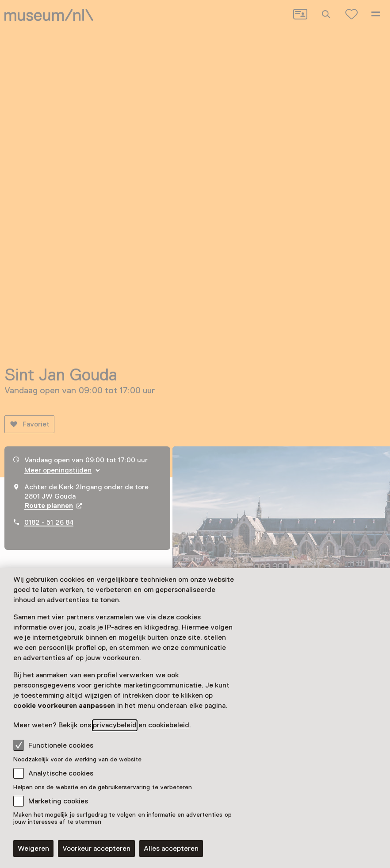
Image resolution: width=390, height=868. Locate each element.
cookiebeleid (169, 725)
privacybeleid (115, 725)
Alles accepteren (171, 849)
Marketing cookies (58, 801)
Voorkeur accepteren (96, 849)
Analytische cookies (61, 773)
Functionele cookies (53, 745)
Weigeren (33, 849)
